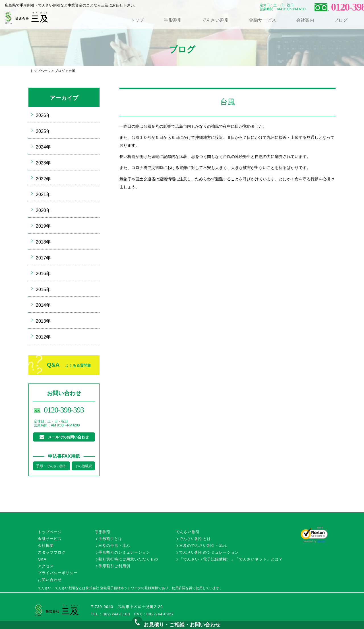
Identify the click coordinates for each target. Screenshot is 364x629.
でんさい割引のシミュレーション (209, 552)
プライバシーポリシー (58, 573)
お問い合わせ (50, 580)
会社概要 (46, 546)
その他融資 (83, 466)
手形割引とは (110, 539)
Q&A (69, 365)
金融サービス (262, 20)
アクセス (46, 566)
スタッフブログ (52, 552)
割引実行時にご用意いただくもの (128, 559)
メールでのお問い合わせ (68, 437)
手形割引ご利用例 (114, 566)
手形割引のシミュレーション (124, 552)
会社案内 (305, 20)
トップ (137, 20)
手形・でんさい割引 (51, 466)
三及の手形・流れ (114, 546)
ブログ (341, 20)
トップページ (40, 71)
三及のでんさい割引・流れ (203, 546)
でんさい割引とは (195, 539)
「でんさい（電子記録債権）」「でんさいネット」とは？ (231, 559)
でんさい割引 (215, 20)
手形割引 (173, 20)
